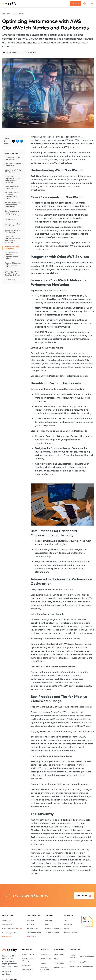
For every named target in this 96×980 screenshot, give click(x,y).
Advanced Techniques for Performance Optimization (13, 205)
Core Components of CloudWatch (13, 165)
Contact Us (76, 4)
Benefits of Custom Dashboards (12, 187)
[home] (9, 4)
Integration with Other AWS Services (13, 171)
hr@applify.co (84, 962)
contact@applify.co (87, 956)
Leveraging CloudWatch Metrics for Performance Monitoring (12, 179)
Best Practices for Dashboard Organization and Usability (11, 196)
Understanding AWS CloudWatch (12, 159)
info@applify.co (88, 967)
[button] (86, 4)
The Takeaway (10, 220)
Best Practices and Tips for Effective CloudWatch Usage (12, 213)
